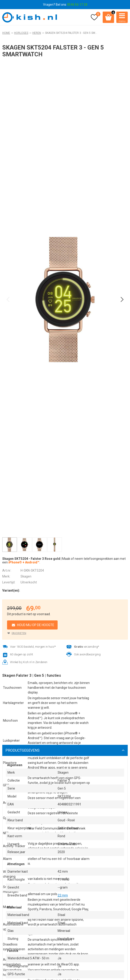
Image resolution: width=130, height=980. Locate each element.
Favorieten (19, 633)
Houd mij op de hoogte (36, 625)
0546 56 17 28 (77, 5)
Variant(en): (11, 590)
